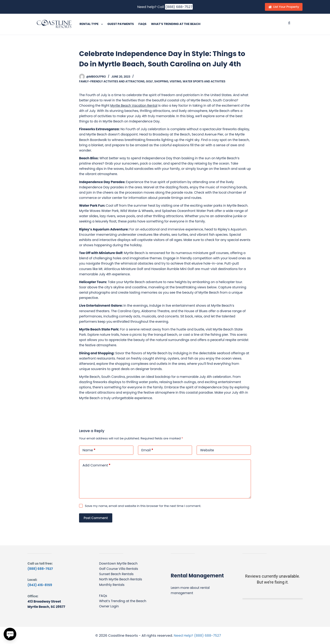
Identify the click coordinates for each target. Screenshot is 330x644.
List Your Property (284, 7)
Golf (150, 81)
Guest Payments (121, 24)
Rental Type (92, 24)
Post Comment (96, 518)
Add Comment (96, 465)
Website (207, 450)
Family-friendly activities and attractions (112, 81)
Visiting (175, 81)
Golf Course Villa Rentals (119, 569)
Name (89, 450)
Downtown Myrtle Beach (118, 563)
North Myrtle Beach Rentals (121, 579)
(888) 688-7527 (179, 7)
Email (147, 450)
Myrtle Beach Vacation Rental (134, 106)
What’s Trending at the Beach (176, 24)
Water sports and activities (204, 81)
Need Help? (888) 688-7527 (197, 635)
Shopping (161, 81)
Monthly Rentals (112, 585)
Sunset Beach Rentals (116, 574)
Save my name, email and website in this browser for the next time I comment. (143, 506)
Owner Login (109, 606)
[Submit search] (289, 23)
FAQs (142, 24)
